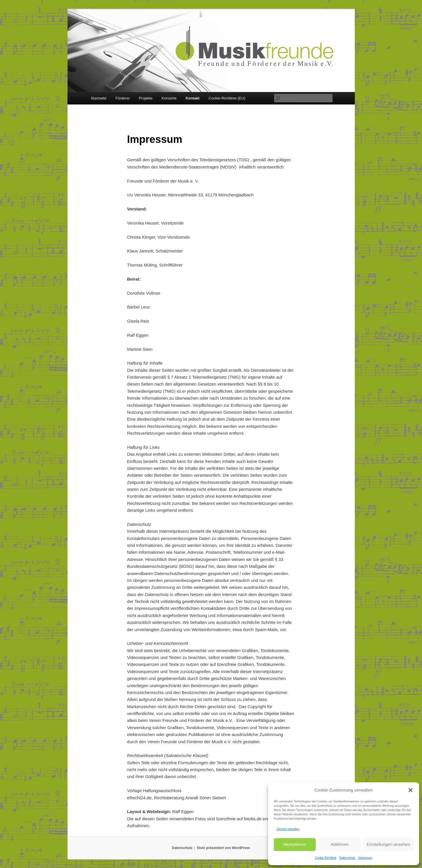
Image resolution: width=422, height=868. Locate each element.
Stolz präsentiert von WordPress (223, 848)
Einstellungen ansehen (388, 844)
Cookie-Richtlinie (326, 858)
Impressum (365, 858)
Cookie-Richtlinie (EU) (227, 98)
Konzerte (169, 98)
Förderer (123, 98)
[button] (411, 790)
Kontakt (192, 98)
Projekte (146, 98)
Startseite (99, 98)
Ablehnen (339, 844)
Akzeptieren (295, 844)
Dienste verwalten (288, 829)
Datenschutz (347, 858)
